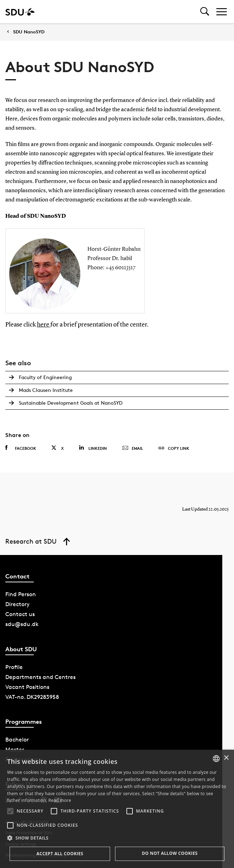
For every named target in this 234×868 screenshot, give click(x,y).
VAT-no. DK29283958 (32, 697)
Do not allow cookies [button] (170, 853)
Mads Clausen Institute (46, 390)
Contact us (20, 614)
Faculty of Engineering (45, 377)
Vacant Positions (27, 687)
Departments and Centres (40, 677)
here (44, 325)
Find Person (21, 594)
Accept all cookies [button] (60, 854)
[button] (10, 811)
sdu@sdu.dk (22, 624)
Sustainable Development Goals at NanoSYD (71, 403)
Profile (14, 667)
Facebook (21, 448)
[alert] (117, 809)
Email (133, 448)
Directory (17, 604)
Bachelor (17, 740)
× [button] (226, 758)
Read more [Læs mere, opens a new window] (60, 800)
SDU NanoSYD (29, 32)
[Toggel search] (205, 12)
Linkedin (93, 448)
